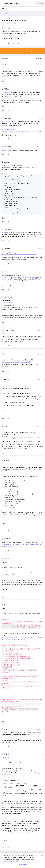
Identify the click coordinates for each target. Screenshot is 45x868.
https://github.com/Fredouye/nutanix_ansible (17, 362)
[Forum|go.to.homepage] (12, 4)
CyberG (7, 272)
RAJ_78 (7, 379)
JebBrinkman (9, 297)
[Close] (42, 856)
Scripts (5, 38)
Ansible (17, 38)
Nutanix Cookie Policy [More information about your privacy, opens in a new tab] (11, 861)
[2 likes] (9, 218)
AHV (11, 38)
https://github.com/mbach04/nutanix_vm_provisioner (19, 254)
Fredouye (7, 354)
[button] (2, 4)
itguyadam (8, 64)
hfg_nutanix (8, 28)
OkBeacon (8, 89)
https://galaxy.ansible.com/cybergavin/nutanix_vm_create (20, 277)
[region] (22, 860)
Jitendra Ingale (9, 330)
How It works (7, 14)
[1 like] (9, 135)
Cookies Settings (22, 865)
